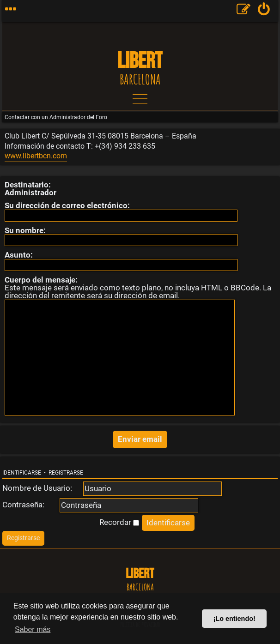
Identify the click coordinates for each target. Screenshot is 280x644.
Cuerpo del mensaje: (41, 280)
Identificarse (22, 473)
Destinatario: (28, 185)
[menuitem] (264, 11)
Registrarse (66, 473)
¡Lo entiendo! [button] (234, 619)
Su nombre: (25, 230)
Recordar (119, 522)
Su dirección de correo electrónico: (67, 205)
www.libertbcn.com (36, 156)
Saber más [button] (33, 629)
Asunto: (19, 255)
